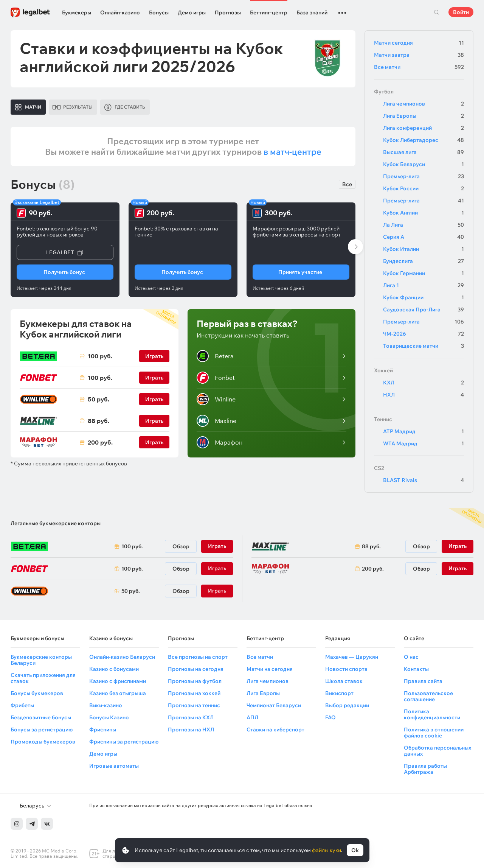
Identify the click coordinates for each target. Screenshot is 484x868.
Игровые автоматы (114, 766)
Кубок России (423, 188)
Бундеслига (423, 261)
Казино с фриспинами (118, 681)
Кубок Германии (423, 273)
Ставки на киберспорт (275, 730)
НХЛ (423, 395)
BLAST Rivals (423, 480)
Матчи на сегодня (270, 669)
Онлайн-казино (120, 12)
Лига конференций (423, 128)
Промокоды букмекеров (43, 742)
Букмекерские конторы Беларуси (41, 660)
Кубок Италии (423, 249)
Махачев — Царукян (352, 657)
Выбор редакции (347, 705)
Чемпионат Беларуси (274, 705)
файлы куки (327, 850)
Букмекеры (77, 12)
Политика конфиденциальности (432, 714)
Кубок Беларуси (423, 164)
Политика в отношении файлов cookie (434, 733)
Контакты (416, 669)
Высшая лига (423, 152)
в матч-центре (292, 152)
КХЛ (423, 383)
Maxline (216, 421)
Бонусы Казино (109, 717)
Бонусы (159, 12)
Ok (355, 850)
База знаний (312, 12)
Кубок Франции (423, 297)
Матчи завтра (419, 55)
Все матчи (419, 67)
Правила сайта (423, 681)
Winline (216, 399)
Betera (215, 356)
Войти (461, 12)
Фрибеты (22, 705)
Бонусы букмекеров (37, 693)
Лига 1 (423, 285)
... (342, 9)
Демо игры (192, 12)
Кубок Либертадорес (423, 140)
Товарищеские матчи (423, 346)
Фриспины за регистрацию (124, 742)
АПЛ (252, 717)
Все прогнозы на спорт (198, 657)
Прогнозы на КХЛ (191, 717)
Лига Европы (423, 116)
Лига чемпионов (423, 104)
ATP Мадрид (423, 431)
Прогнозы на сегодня (196, 669)
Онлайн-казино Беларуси (122, 657)
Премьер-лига (423, 176)
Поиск (436, 12)
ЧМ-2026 (423, 334)
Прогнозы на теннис (194, 705)
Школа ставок (344, 681)
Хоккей (383, 370)
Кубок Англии (423, 213)
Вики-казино (106, 705)
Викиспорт (339, 693)
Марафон (220, 442)
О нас (411, 657)
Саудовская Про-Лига (423, 310)
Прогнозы (228, 12)
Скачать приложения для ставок (43, 678)
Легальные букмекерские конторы (56, 523)
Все (347, 184)
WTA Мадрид (423, 443)
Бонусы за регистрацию (42, 730)
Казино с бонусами (114, 669)
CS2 (379, 468)
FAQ (330, 717)
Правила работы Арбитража (425, 769)
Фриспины (103, 730)
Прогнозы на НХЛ (191, 730)
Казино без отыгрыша (118, 693)
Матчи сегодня (419, 43)
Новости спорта (346, 669)
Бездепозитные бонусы (41, 717)
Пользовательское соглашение (428, 696)
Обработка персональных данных (437, 751)
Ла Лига (423, 225)
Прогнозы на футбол (195, 681)
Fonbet (216, 378)
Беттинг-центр (269, 12)
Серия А (423, 237)
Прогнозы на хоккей (194, 693)
